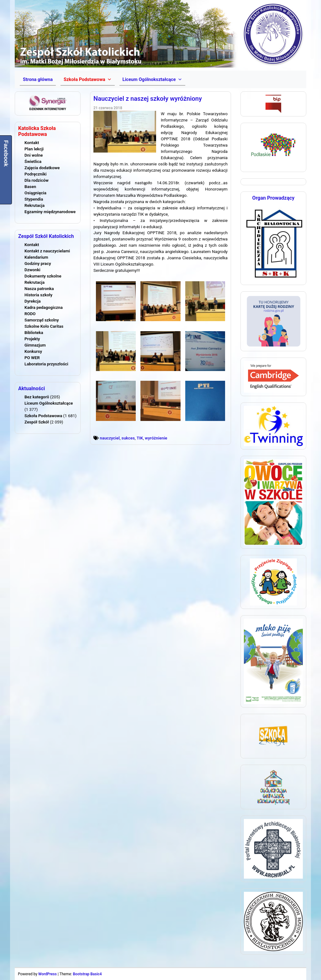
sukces (128, 438)
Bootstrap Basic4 (87, 974)
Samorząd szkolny (42, 320)
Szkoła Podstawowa (43, 416)
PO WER (32, 358)
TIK (140, 438)
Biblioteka (34, 333)
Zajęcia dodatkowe (42, 168)
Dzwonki (32, 270)
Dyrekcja (33, 301)
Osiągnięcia (35, 193)
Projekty (32, 339)
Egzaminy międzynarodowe (50, 212)
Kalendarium (36, 257)
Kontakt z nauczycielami (47, 251)
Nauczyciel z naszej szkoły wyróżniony (148, 99)
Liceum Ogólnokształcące (49, 403)
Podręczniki (35, 174)
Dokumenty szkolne (43, 276)
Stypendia (34, 199)
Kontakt (32, 143)
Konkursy (33, 351)
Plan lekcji (34, 149)
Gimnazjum (35, 345)
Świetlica (33, 162)
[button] (87, 79)
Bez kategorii (37, 397)
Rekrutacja (34, 205)
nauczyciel (110, 438)
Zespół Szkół (37, 422)
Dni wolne (34, 155)
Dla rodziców (37, 180)
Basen (30, 187)
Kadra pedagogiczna (44, 307)
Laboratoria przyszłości (46, 364)
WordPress (47, 974)
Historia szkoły (38, 295)
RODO (30, 314)
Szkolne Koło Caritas (44, 326)
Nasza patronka (39, 289)
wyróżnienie (156, 438)
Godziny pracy (38, 264)
